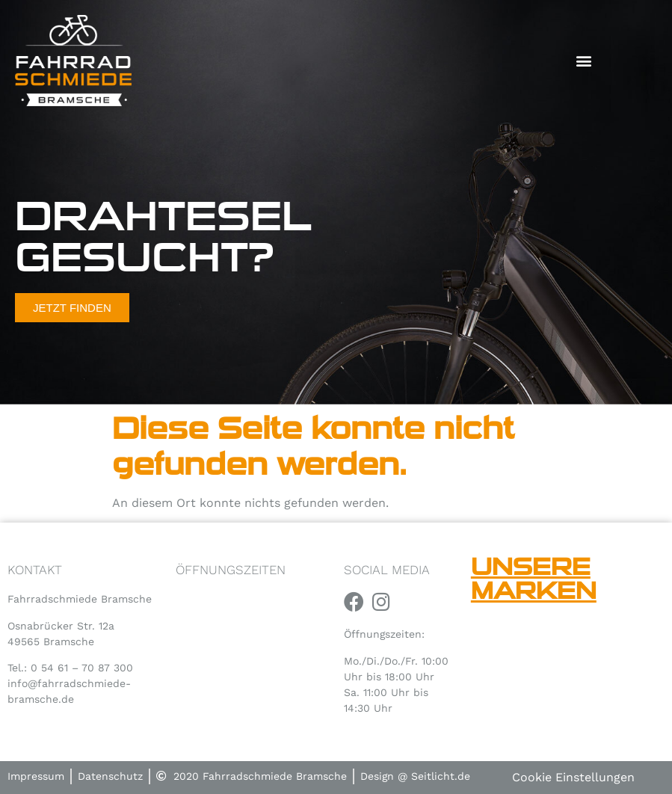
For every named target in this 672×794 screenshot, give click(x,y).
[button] (584, 61)
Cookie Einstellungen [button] (573, 777)
